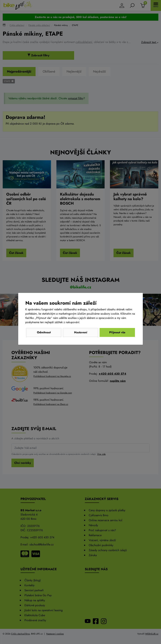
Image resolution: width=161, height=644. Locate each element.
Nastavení (81, 332)
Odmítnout (44, 332)
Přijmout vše (117, 332)
